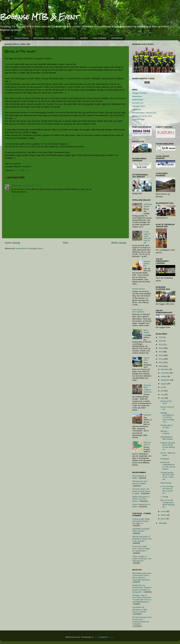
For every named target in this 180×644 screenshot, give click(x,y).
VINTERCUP (117, 38)
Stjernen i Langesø (165, 432)
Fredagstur (165, 459)
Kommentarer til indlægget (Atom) (29, 248)
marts (163, 511)
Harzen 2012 (146, 359)
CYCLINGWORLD (67, 38)
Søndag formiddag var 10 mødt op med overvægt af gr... (167, 417)
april (163, 398)
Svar (13, 195)
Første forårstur (139, 289)
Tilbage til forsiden (140, 93)
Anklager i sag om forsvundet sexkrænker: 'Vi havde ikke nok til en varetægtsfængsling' (142, 599)
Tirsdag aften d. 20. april (167, 426)
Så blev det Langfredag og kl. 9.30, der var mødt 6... (168, 466)
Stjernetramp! (166, 483)
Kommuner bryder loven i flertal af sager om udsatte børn (141, 549)
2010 (161, 362)
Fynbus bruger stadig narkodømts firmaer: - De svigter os (141, 521)
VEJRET (84, 38)
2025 (161, 337)
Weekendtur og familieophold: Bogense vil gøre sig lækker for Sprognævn (142, 589)
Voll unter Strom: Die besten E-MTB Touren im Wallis (141, 491)
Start (65, 243)
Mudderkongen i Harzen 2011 (144, 113)
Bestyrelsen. (137, 96)
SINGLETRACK (22, 38)
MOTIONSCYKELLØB (44, 38)
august (164, 384)
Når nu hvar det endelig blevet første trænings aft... (168, 504)
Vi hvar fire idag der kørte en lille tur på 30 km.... (167, 490)
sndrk (96, 637)
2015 (161, 345)
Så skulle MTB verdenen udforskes (147, 389)
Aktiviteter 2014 (139, 106)
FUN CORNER (99, 38)
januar (164, 519)
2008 (161, 523)
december (165, 369)
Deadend (147, 415)
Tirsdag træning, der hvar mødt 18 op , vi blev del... (167, 476)
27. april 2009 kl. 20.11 (32, 186)
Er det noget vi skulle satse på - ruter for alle (147, 237)
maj (163, 394)
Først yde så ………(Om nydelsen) (140, 311)
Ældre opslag (119, 243)
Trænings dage (138, 119)
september (166, 380)
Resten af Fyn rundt (166, 402)
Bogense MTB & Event (40, 17)
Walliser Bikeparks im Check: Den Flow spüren (141, 499)
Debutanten (16, 186)
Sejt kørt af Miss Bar (147, 264)
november (165, 373)
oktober (164, 376)
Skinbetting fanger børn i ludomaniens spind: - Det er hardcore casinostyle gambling (142, 577)
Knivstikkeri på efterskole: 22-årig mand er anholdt (140, 609)
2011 (161, 359)
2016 (161, 341)
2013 (161, 352)
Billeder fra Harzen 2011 (142, 116)
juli (162, 387)
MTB (7, 38)
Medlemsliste (138, 100)
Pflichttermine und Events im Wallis (140, 482)
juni (163, 391)
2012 (161, 355)
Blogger (111, 637)
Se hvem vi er (138, 103)
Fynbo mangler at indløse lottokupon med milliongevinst (142, 559)
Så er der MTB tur (147, 443)
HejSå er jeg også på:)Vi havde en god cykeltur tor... (168, 446)
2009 (161, 366)
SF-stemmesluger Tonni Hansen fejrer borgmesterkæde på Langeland (142, 621)
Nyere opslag (12, 243)
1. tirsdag (164, 497)
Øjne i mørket (146, 331)
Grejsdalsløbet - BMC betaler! (167, 438)
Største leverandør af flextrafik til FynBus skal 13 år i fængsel (142, 539)
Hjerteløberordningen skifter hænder (141, 530)
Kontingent (137, 109)
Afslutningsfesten (147, 205)
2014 (161, 348)
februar (164, 515)
